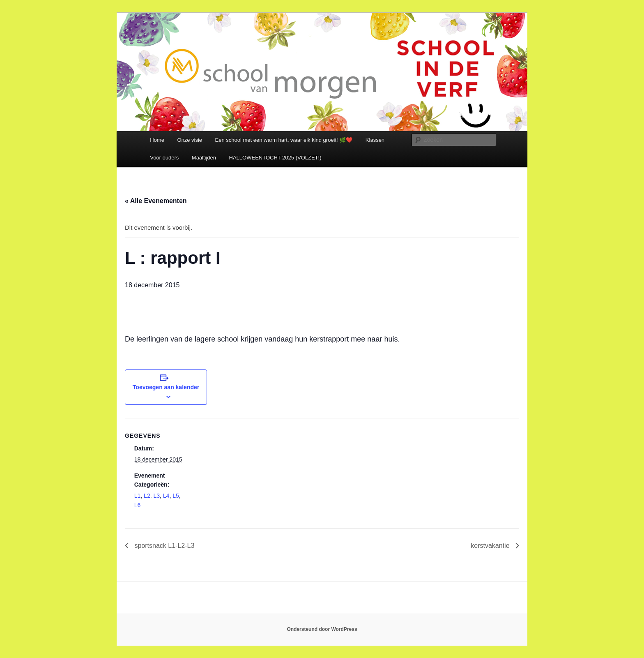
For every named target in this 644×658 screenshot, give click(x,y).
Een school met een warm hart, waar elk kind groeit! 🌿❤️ (284, 140)
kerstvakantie (491, 546)
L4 (166, 496)
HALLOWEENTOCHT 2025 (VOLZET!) (275, 158)
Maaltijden (204, 158)
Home (157, 140)
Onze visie (190, 140)
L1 (138, 496)
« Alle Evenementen (156, 201)
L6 (138, 505)
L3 (156, 496)
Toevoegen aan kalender (166, 387)
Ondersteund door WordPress (322, 629)
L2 (147, 496)
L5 (176, 496)
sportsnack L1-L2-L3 (163, 546)
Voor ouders (164, 158)
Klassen (375, 140)
